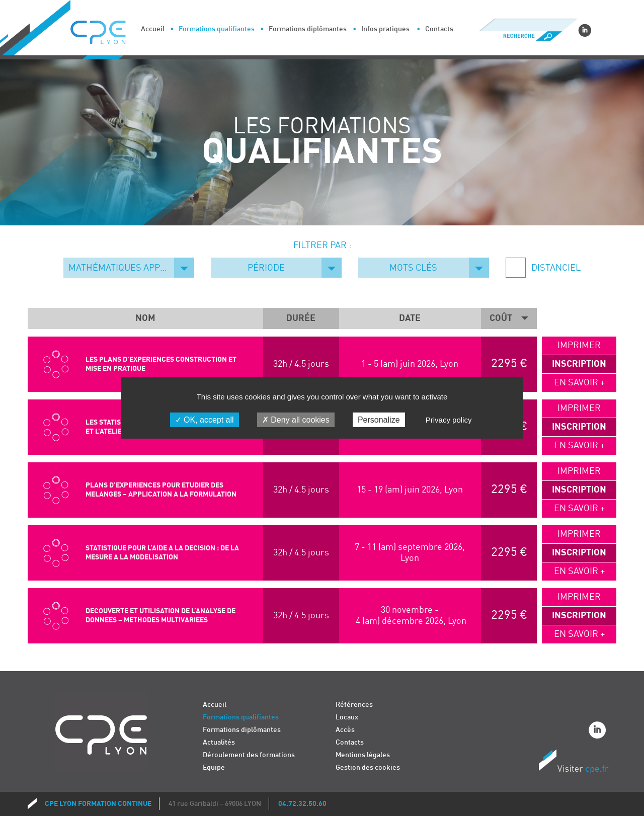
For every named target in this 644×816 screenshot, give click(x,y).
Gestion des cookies (368, 767)
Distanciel (555, 268)
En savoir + (579, 383)
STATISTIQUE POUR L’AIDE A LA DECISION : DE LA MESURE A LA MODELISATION (162, 553)
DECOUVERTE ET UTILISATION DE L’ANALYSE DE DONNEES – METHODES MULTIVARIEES (160, 616)
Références (354, 705)
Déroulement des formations (249, 755)
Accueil (153, 29)
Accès (345, 730)
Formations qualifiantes (217, 29)
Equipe (214, 767)
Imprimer (579, 345)
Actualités (219, 742)
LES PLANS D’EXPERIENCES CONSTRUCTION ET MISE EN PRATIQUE (161, 364)
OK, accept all (205, 420)
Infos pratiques (385, 29)
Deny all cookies (296, 420)
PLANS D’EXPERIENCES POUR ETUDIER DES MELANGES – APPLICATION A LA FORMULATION (161, 490)
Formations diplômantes (308, 29)
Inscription (579, 364)
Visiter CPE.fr (574, 763)
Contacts (439, 29)
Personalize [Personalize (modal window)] (379, 420)
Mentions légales (363, 755)
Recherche (528, 36)
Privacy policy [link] (449, 420)
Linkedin (585, 30)
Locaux (347, 717)
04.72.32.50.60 (302, 804)
